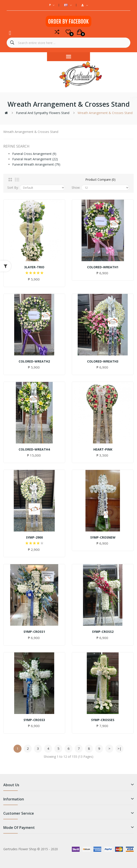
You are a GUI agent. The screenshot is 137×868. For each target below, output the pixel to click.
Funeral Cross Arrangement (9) (34, 154)
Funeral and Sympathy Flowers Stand (43, 113)
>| (119, 748)
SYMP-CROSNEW (103, 537)
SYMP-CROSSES (103, 720)
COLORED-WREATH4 (34, 449)
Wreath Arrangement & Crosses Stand (105, 113)
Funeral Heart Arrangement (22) (35, 159)
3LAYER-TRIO (34, 267)
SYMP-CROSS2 (103, 632)
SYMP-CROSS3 (34, 720)
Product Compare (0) (100, 179)
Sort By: (13, 187)
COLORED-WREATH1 (103, 267)
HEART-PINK (103, 449)
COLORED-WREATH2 (34, 361)
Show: (76, 187)
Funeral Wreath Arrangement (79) (36, 164)
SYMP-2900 (34, 537)
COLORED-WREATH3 (103, 361)
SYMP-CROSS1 (34, 632)
